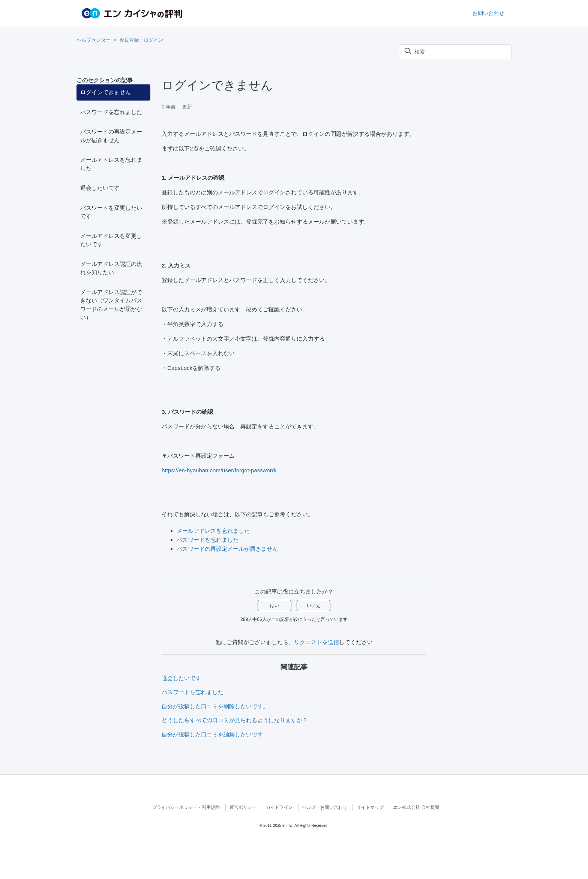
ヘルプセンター (94, 40)
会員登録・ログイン (141, 40)
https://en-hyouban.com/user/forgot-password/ (219, 470)
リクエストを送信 (316, 642)
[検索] (455, 52)
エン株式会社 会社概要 (416, 807)
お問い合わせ (488, 13)
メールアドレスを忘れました (111, 164)
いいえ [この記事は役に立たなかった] (313, 606)
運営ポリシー (243, 807)
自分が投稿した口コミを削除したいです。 (215, 706)
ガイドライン (279, 807)
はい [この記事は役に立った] (274, 606)
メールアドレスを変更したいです (111, 240)
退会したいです (100, 188)
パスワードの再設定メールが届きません (111, 136)
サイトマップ (370, 807)
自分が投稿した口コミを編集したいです (212, 734)
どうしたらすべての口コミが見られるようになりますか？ (235, 720)
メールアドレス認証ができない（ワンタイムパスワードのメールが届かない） (111, 305)
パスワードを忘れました (111, 112)
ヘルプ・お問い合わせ (325, 807)
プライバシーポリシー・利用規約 (186, 807)
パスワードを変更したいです (111, 212)
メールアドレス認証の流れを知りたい (111, 268)
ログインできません (106, 92)
